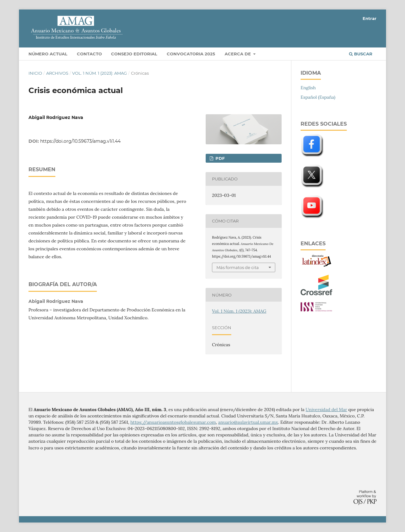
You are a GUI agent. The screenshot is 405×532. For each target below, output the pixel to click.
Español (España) (318, 97)
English (308, 88)
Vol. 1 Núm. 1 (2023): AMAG (100, 73)
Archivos (57, 73)
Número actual (48, 54)
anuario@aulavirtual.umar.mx (248, 422)
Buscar (361, 54)
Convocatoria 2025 (191, 54)
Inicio (35, 73)
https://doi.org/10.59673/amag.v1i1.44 (80, 141)
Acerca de (238, 54)
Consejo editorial (134, 54)
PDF (219, 158)
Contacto (89, 54)
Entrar (370, 18)
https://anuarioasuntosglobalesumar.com (173, 422)
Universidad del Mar (326, 410)
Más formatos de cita (238, 267)
